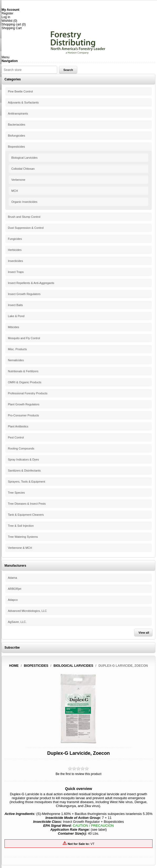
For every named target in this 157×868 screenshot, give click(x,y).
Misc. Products (17, 349)
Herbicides (15, 250)
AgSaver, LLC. (17, 622)
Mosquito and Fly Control (24, 338)
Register (7, 13)
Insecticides (15, 261)
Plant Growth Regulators (24, 404)
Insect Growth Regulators (24, 294)
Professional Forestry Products (28, 393)
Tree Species (16, 493)
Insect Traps (16, 272)
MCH (15, 191)
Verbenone (18, 180)
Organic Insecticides (24, 202)
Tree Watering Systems (23, 537)
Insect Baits (15, 305)
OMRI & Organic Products (25, 382)
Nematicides (16, 360)
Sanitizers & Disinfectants (24, 471)
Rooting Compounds (21, 448)
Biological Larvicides (24, 158)
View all (144, 633)
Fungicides (15, 239)
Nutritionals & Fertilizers (23, 371)
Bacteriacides (17, 125)
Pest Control (16, 437)
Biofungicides (16, 136)
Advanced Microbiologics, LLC (27, 611)
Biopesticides (16, 147)
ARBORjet (15, 589)
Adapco (13, 600)
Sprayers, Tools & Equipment (27, 482)
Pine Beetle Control (20, 91)
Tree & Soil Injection (21, 526)
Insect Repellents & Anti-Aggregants (31, 283)
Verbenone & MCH (20, 548)
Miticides (14, 327)
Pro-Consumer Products (23, 415)
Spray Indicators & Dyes (23, 459)
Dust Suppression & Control (26, 228)
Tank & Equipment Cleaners (26, 515)
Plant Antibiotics (18, 426)
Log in (6, 17)
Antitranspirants (18, 113)
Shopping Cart (12, 28)
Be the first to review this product (78, 774)
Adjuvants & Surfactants (23, 102)
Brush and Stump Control (24, 217)
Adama (12, 578)
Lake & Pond (16, 316)
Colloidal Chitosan (23, 169)
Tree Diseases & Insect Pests (27, 504)
